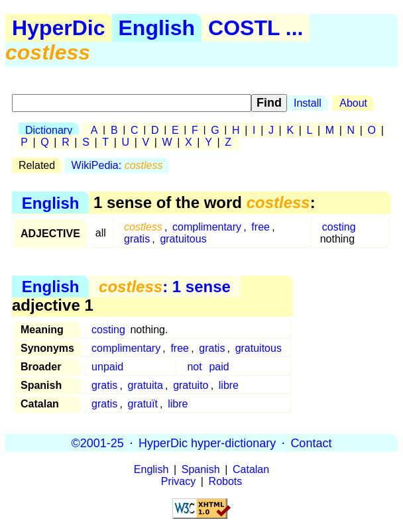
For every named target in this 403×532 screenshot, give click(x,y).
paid (219, 367)
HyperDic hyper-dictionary (207, 443)
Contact (311, 443)
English (157, 28)
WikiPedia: (117, 165)
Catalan (251, 469)
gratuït (143, 404)
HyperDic (59, 28)
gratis (137, 239)
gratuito (191, 385)
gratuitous (183, 239)
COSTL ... (256, 28)
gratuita (145, 385)
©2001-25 (98, 443)
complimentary (207, 227)
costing (339, 227)
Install (308, 103)
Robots (226, 481)
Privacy (178, 481)
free (260, 227)
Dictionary (49, 130)
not (194, 367)
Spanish (201, 469)
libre (229, 385)
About (353, 103)
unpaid (107, 367)
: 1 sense (165, 287)
